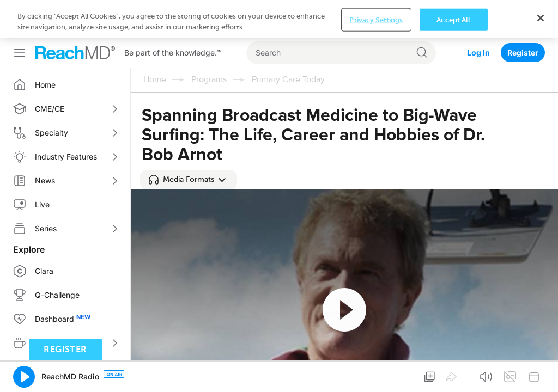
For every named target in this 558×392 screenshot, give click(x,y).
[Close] (541, 18)
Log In (478, 53)
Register (523, 53)
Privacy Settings (376, 19)
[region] (279, 19)
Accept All (453, 19)
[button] (189, 180)
